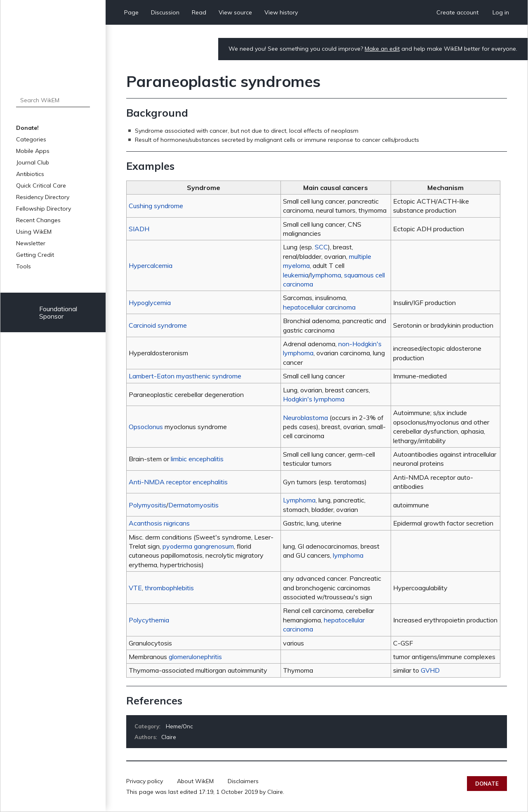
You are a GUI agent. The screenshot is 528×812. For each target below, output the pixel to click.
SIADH (139, 229)
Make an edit (382, 49)
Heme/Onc (179, 726)
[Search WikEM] (53, 100)
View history (281, 12)
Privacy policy (145, 781)
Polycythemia (149, 620)
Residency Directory (43, 197)
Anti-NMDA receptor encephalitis (178, 482)
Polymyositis (147, 505)
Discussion (165, 12)
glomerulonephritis (195, 657)
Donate (487, 784)
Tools (24, 266)
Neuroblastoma (305, 418)
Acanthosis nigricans (159, 523)
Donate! (27, 128)
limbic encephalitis (197, 459)
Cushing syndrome (156, 206)
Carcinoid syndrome (158, 325)
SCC (321, 247)
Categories (31, 139)
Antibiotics (30, 174)
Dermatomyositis (193, 505)
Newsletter (31, 243)
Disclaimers (243, 781)
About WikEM (195, 781)
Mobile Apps (33, 151)
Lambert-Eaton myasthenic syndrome (185, 376)
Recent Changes (38, 220)
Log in (501, 12)
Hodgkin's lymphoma (314, 399)
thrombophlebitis (169, 588)
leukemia (296, 275)
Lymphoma (299, 500)
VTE (135, 588)
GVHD (430, 670)
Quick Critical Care (41, 185)
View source (235, 12)
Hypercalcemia (151, 265)
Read (199, 12)
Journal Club (33, 162)
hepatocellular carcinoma (319, 307)
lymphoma (326, 275)
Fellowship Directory (44, 209)
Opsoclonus (146, 427)
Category (147, 726)
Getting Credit (35, 255)
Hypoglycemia (150, 303)
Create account (457, 12)
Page (131, 12)
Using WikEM (34, 232)
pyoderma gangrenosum (198, 546)
